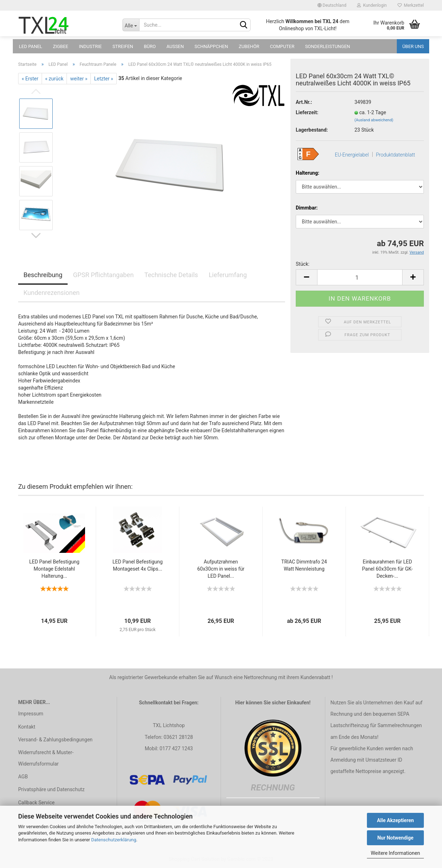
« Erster (30, 79)
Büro (150, 46)
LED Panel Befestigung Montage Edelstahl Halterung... (54, 569)
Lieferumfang (228, 275)
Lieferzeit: (307, 112)
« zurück (54, 79)
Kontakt (27, 727)
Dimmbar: (307, 208)
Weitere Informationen (395, 853)
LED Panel (31, 46)
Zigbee (61, 46)
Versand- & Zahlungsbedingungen (55, 740)
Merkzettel (411, 5)
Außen (175, 46)
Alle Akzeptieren (395, 820)
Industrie (90, 46)
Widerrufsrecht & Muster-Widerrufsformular (46, 758)
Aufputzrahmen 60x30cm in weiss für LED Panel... (221, 569)
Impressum (31, 714)
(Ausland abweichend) (374, 120)
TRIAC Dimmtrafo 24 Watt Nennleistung (304, 565)
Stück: (302, 264)
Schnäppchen (211, 46)
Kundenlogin (372, 5)
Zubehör (249, 46)
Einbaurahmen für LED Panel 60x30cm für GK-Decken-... (387, 569)
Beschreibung (43, 275)
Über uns (413, 46)
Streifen (123, 46)
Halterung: (307, 173)
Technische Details (171, 275)
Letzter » (103, 79)
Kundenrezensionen (52, 293)
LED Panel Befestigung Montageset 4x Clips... (138, 565)
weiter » (79, 79)
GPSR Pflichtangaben (103, 275)
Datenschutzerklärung (114, 840)
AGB (23, 777)
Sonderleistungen (328, 46)
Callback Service (36, 803)
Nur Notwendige (395, 838)
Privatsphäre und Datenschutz (51, 789)
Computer (282, 46)
